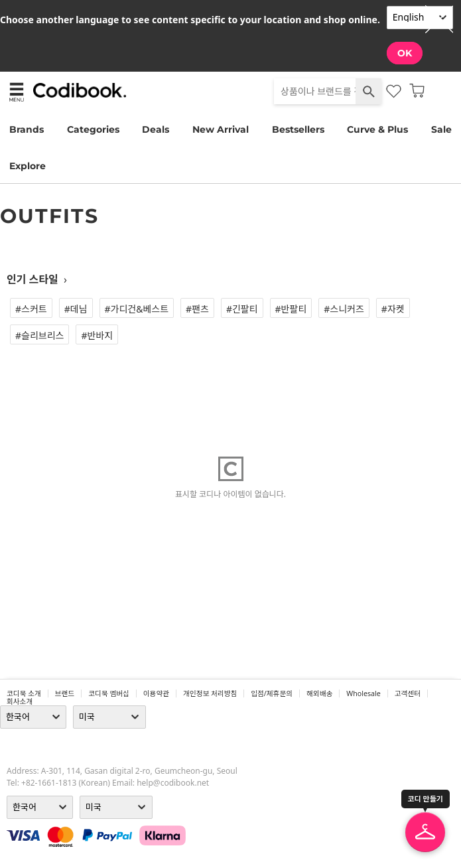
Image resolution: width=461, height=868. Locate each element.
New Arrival (221, 129)
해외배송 (319, 693)
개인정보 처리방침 (210, 693)
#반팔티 (291, 309)
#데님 (76, 309)
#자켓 (393, 309)
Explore (28, 166)
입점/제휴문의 (272, 693)
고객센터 (408, 693)
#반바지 (97, 335)
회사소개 (20, 701)
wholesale (363, 693)
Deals (156, 129)
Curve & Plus (377, 129)
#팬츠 (197, 309)
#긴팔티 (242, 309)
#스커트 (31, 309)
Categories (93, 129)
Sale (441, 129)
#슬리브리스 (39, 335)
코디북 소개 (24, 693)
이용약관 (156, 693)
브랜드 (65, 693)
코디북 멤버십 (109, 693)
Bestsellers (298, 129)
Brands (27, 129)
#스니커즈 (344, 309)
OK (405, 53)
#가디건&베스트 (137, 309)
